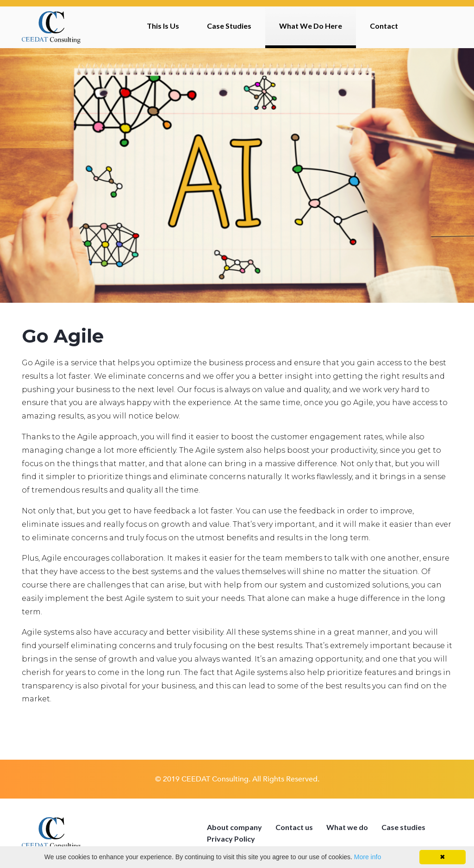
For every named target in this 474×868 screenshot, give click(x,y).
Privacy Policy (231, 839)
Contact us (294, 827)
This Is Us (163, 26)
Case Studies (229, 26)
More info (368, 857)
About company (234, 827)
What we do (347, 827)
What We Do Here (311, 26)
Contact (384, 26)
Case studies (403, 827)
